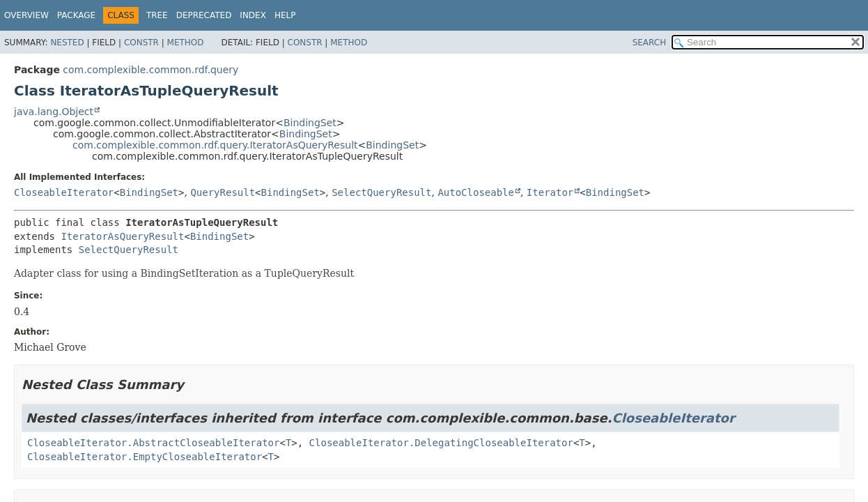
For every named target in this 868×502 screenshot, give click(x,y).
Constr (141, 43)
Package (76, 15)
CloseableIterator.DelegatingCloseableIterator (441, 443)
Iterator (550, 192)
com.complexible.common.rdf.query (150, 70)
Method (186, 43)
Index (253, 15)
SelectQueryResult (381, 192)
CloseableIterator (64, 192)
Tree (157, 15)
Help (285, 15)
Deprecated (204, 15)
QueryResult (223, 192)
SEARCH (650, 43)
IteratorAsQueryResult (122, 236)
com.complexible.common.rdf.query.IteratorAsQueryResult (215, 145)
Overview (26, 15)
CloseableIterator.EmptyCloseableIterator (145, 457)
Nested (67, 43)
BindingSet (310, 123)
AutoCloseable (476, 192)
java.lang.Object (54, 112)
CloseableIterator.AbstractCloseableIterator (153, 443)
